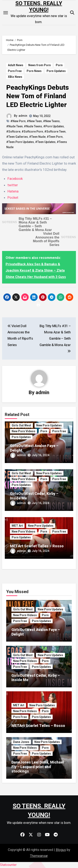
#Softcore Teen (55, 132)
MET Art (17, 526)
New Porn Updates (49, 425)
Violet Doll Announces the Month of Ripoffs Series (46, 239)
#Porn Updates (54, 126)
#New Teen (34, 121)
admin (23, 116)
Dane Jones (21, 742)
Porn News (34, 71)
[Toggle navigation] (6, 13)
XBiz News (15, 77)
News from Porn (40, 65)
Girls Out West (21, 425)
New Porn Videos (24, 431)
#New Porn (18, 121)
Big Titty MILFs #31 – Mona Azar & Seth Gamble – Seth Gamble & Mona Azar (35, 224)
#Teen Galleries (17, 137)
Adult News (16, 65)
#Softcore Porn (32, 132)
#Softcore (13, 132)
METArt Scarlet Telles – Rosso (37, 546)
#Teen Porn (55, 137)
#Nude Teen (14, 126)
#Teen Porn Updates (20, 142)
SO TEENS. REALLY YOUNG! (39, 7)
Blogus (61, 850)
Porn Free (15, 71)
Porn (59, 65)
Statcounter (8, 865)
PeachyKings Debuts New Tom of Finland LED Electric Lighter (38, 96)
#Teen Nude (37, 137)
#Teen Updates (45, 142)
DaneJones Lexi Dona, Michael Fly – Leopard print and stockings (38, 767)
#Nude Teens (33, 126)
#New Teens (51, 121)
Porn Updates (56, 71)
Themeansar (39, 856)
